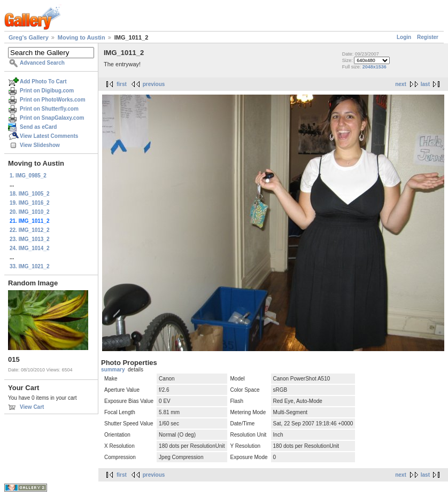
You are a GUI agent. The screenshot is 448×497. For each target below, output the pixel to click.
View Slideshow (40, 145)
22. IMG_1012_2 (30, 230)
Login (404, 37)
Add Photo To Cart (43, 81)
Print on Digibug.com (47, 91)
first (122, 84)
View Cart (32, 407)
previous (154, 84)
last (425, 84)
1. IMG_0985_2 (28, 176)
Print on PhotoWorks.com (53, 100)
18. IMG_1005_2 (30, 194)
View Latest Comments (49, 136)
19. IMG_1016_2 (30, 203)
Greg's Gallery (29, 37)
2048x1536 (374, 67)
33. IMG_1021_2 (30, 266)
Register (428, 37)
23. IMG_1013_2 (30, 239)
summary (113, 370)
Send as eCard (38, 127)
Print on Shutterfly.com (49, 109)
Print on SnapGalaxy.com (52, 118)
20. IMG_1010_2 (30, 212)
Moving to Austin (82, 37)
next (401, 84)
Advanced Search (42, 63)
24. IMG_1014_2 (30, 248)
